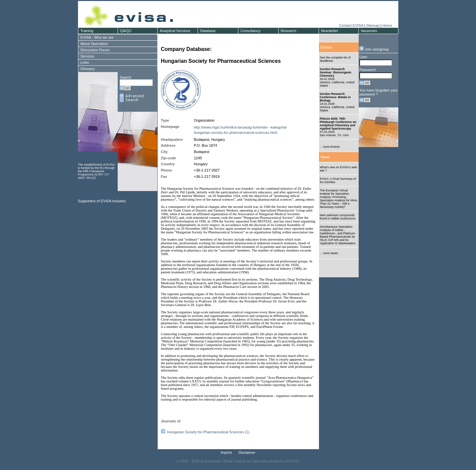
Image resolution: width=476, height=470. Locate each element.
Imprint (226, 452)
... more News (329, 253)
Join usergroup (374, 49)
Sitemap (373, 25)
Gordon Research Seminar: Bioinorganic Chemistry (336, 72)
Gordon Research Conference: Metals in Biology (335, 97)
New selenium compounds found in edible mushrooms (337, 217)
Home (387, 25)
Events (326, 47)
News (325, 157)
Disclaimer (247, 452)
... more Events (330, 147)
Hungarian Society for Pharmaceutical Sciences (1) (205, 432)
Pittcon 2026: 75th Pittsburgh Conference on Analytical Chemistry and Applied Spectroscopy (338, 124)
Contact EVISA (351, 25)
